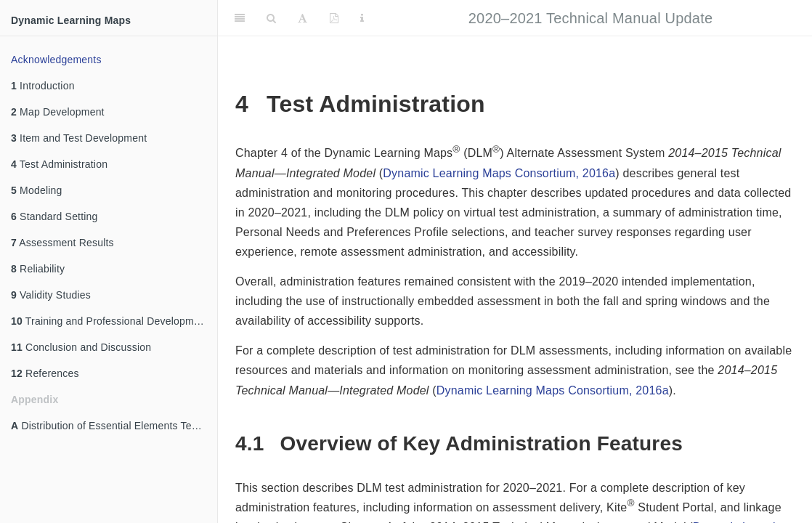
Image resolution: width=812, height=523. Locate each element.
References (45, 373)
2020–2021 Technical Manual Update (590, 18)
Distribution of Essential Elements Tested (111, 426)
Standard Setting (54, 216)
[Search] (271, 18)
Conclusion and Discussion (81, 347)
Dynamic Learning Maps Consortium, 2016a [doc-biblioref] (499, 173)
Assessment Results (62, 243)
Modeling (37, 190)
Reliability (38, 269)
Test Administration (59, 164)
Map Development (58, 112)
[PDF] (334, 18)
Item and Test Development (79, 138)
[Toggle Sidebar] (240, 18)
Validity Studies (51, 295)
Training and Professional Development (110, 321)
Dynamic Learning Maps (71, 20)
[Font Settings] (303, 18)
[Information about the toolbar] (362, 18)
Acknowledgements (56, 60)
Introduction (43, 86)
